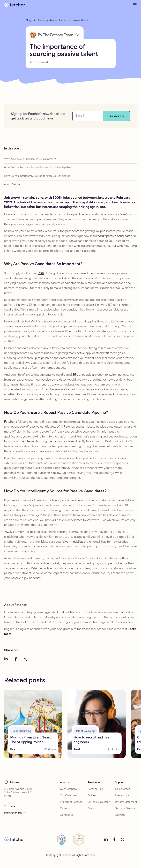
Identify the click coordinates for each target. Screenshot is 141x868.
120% (31, 288)
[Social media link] (6, 659)
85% (75, 375)
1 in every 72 (24, 305)
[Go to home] (15, 5)
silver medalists (73, 542)
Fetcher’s (10, 422)
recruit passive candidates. (114, 236)
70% (41, 274)
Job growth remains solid (24, 198)
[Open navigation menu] (135, 5)
